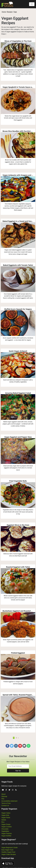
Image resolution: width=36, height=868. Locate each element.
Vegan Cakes (6, 813)
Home (4, 12)
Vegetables (5, 831)
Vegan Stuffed (6, 836)
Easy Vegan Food (7, 850)
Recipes (10, 12)
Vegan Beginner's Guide (9, 848)
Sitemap (4, 796)
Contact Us (5, 806)
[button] (7, 746)
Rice (3, 822)
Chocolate (5, 829)
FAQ (3, 799)
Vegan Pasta (6, 818)
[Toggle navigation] (32, 4)
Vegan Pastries (7, 833)
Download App (8, 858)
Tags (15, 12)
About (4, 794)
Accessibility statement (9, 801)
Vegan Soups (6, 824)
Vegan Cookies (7, 827)
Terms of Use (6, 803)
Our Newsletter (18, 756)
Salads (4, 820)
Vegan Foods (7, 782)
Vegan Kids (5, 815)
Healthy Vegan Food (8, 852)
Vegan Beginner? (9, 840)
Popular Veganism (9, 809)
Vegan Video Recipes (9, 854)
